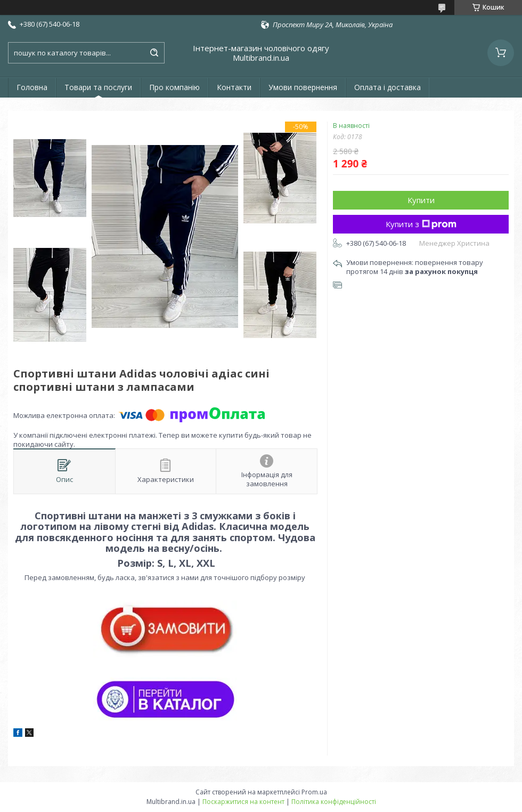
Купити (421, 200)
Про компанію (174, 87)
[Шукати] (154, 53)
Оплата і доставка (388, 87)
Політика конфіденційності (334, 802)
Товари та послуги (98, 87)
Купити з (421, 224)
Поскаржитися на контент (243, 802)
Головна (32, 87)
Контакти (234, 87)
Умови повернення (303, 87)
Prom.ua (314, 792)
